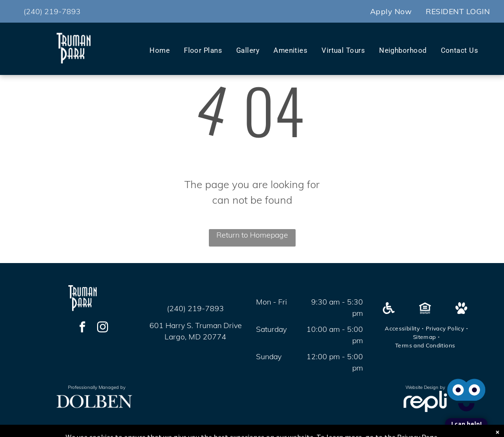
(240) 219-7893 (52, 11)
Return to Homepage (252, 235)
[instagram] (103, 328)
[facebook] (82, 328)
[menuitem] (391, 11)
